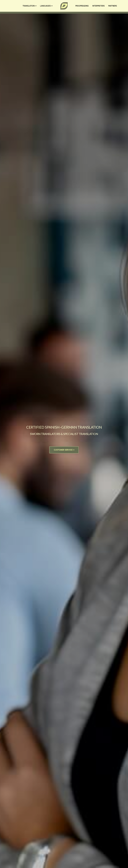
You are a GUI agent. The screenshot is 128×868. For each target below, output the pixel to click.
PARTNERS (113, 6)
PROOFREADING (82, 6)
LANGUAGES (46, 6)
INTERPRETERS (98, 6)
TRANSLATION (30, 6)
